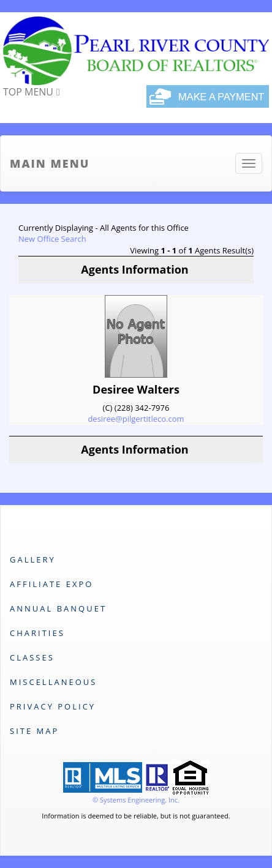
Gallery (33, 559)
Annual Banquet (58, 608)
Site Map (34, 731)
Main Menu (50, 163)
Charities (37, 633)
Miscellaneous (53, 682)
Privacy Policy (53, 706)
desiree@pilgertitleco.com (136, 419)
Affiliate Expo (51, 584)
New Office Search (52, 239)
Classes (32, 657)
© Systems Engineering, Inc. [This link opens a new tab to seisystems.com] (136, 800)
